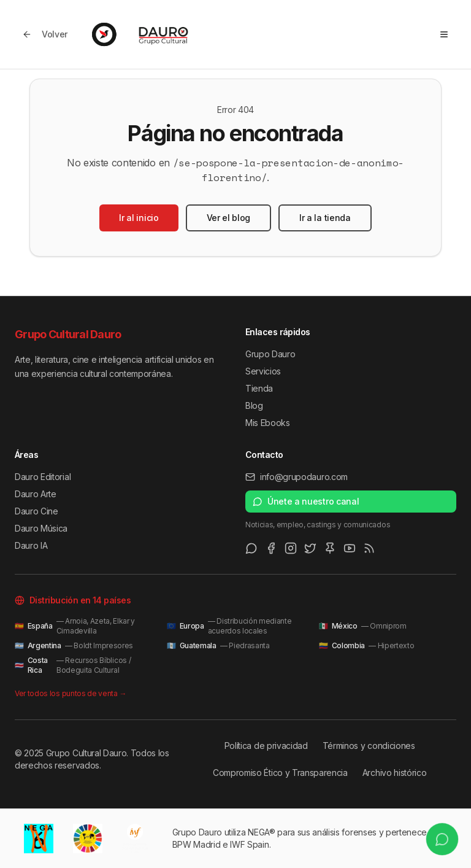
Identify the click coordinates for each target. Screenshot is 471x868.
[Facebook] (271, 548)
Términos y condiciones (369, 746)
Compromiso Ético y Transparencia (280, 773)
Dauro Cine (36, 511)
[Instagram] (291, 548)
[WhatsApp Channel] (251, 548)
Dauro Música (41, 528)
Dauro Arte (36, 494)
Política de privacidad (266, 746)
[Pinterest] (330, 548)
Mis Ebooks (268, 423)
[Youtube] (350, 548)
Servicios (263, 371)
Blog (254, 405)
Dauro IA (31, 545)
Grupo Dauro (270, 354)
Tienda (259, 388)
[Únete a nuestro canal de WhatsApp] (439, 836)
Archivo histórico (395, 773)
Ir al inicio (139, 218)
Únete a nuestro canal (306, 501)
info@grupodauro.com (297, 477)
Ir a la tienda (325, 218)
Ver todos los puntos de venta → (71, 693)
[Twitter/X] (310, 548)
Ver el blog (228, 218)
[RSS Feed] (369, 548)
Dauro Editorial (43, 477)
